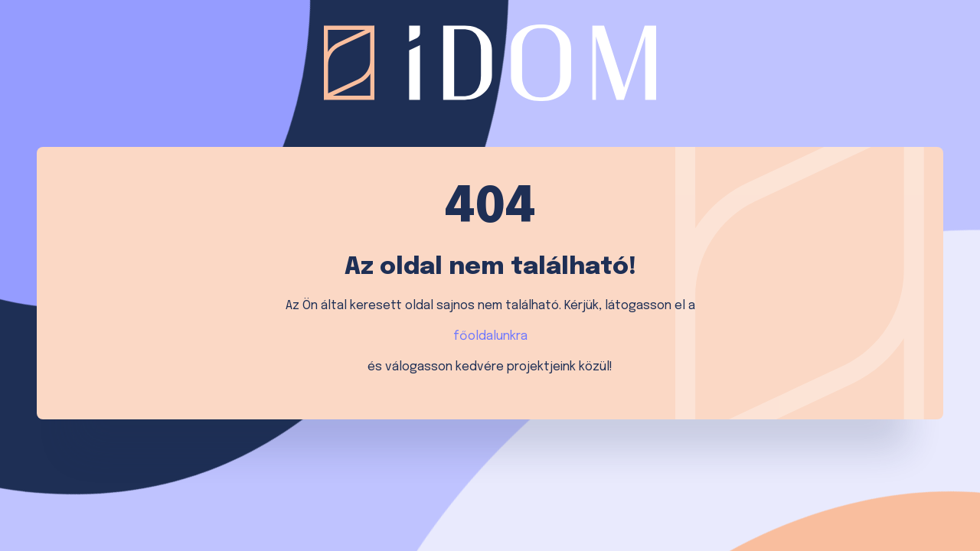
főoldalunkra (490, 336)
